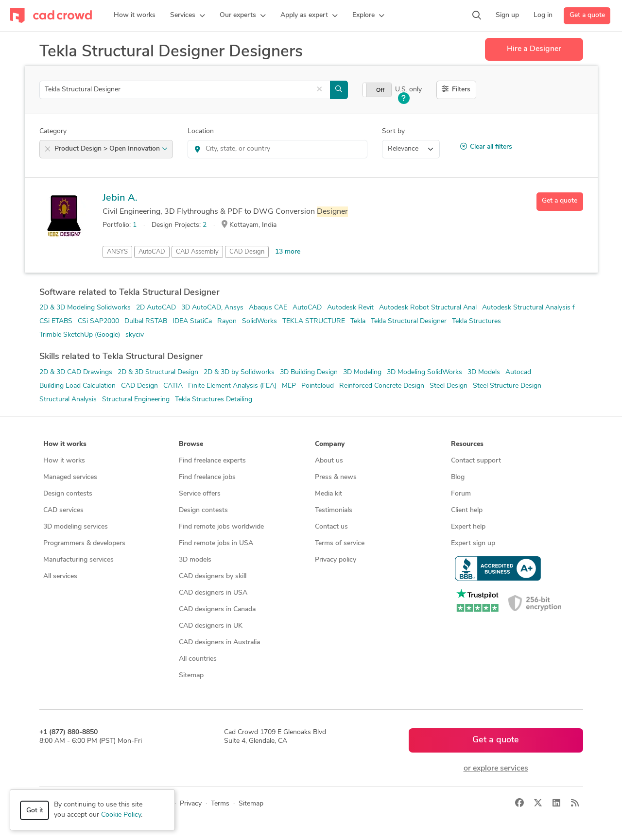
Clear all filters (486, 147)
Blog (458, 477)
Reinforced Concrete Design (382, 386)
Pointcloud (318, 386)
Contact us (331, 527)
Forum (461, 494)
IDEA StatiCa (192, 321)
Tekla (358, 321)
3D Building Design (309, 372)
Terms (220, 804)
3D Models (484, 372)
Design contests (68, 494)
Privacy (191, 804)
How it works (64, 461)
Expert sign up (473, 543)
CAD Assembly (197, 252)
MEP (289, 386)
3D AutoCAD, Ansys (212, 308)
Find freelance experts (212, 461)
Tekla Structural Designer (409, 321)
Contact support (476, 461)
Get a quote (587, 15)
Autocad (518, 372)
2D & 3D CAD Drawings (76, 372)
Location (201, 131)
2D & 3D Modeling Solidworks (85, 308)
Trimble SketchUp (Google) (80, 335)
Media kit (328, 494)
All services (60, 576)
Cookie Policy (121, 815)
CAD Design (247, 252)
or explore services (496, 769)
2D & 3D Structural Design (158, 372)
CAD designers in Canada (217, 609)
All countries (198, 659)
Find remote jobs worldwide (221, 527)
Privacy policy (336, 560)
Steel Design (449, 386)
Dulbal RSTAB (146, 321)
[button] (188, 16)
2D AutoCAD (156, 308)
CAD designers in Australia (219, 643)
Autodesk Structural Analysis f (528, 308)
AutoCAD (152, 252)
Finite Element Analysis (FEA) (232, 386)
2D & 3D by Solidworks (239, 372)
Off (380, 90)
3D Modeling (362, 372)
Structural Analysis (68, 400)
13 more (288, 252)
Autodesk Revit (350, 308)
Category (53, 131)
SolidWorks (259, 321)
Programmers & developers (84, 543)
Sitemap (191, 676)
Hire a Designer (534, 49)
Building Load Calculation (78, 386)
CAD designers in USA (213, 593)
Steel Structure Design (507, 386)
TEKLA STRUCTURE (314, 321)
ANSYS (117, 252)
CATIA (173, 386)
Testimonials (334, 510)
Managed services (70, 477)
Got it (35, 811)
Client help (467, 510)
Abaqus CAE (268, 308)
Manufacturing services (78, 560)
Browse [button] (191, 444)
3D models (195, 560)
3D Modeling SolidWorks (424, 372)
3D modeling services (76, 527)
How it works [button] (65, 444)
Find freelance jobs (207, 477)
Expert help (468, 527)
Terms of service (340, 543)
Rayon (227, 321)
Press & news (336, 477)
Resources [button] (467, 444)
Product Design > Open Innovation (111, 149)
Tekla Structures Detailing (214, 400)
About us (329, 461)
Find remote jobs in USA (216, 543)
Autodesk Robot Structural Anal (428, 308)
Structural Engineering (136, 400)
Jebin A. (120, 198)
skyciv (135, 335)
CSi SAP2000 (98, 321)
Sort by (393, 131)
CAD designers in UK (211, 626)
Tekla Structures (476, 321)
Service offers (200, 494)
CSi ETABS (56, 321)
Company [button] (330, 444)
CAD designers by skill (213, 576)
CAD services (63, 510)
